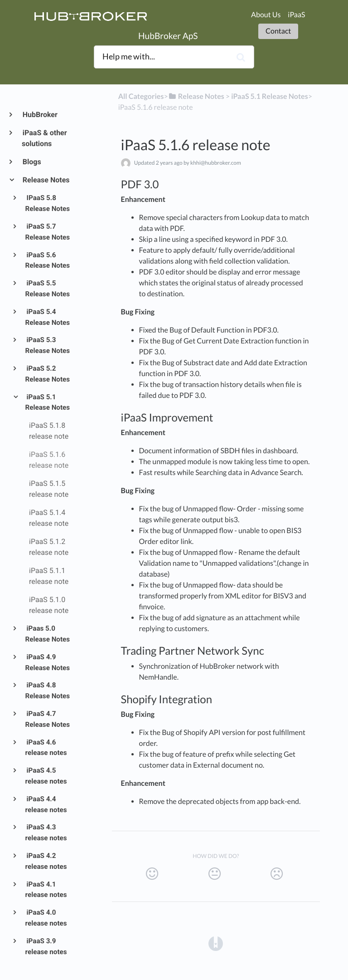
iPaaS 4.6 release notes (46, 748)
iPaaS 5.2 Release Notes (48, 374)
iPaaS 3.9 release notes (46, 946)
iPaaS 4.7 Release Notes (48, 719)
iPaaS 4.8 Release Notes (48, 691)
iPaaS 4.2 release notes (46, 861)
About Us (266, 15)
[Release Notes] (196, 96)
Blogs (31, 162)
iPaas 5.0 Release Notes (48, 634)
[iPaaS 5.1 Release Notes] (269, 96)
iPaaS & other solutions (44, 138)
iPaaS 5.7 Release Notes (48, 232)
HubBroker (40, 115)
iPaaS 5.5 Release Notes (48, 289)
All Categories (141, 96)
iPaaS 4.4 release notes (46, 804)
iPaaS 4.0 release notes (46, 918)
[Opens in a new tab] (216, 943)
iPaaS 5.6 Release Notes (48, 260)
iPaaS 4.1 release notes (46, 890)
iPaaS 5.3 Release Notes (48, 345)
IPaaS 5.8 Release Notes (48, 203)
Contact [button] (278, 31)
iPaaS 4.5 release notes (46, 776)
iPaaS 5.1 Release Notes (48, 402)
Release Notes (46, 180)
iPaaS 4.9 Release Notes (48, 662)
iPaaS (296, 15)
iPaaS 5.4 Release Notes (48, 317)
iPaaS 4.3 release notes (46, 833)
